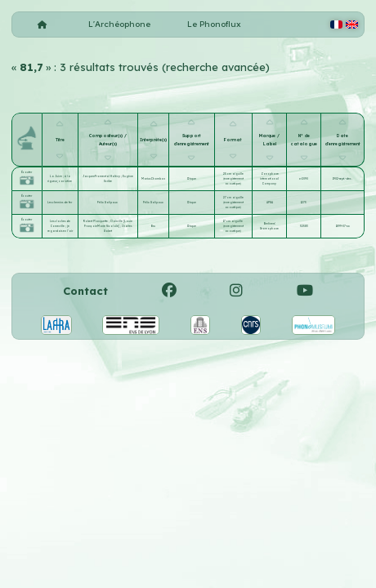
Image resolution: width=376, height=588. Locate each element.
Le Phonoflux (214, 24)
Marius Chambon (153, 179)
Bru (153, 226)
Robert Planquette (96, 221)
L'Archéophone (119, 24)
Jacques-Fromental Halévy (102, 176)
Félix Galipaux (107, 203)
